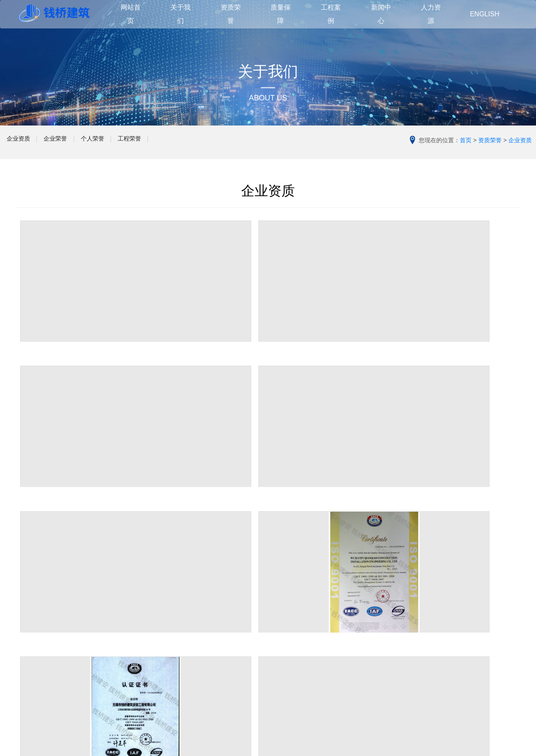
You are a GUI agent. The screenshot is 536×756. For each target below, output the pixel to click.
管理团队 (290, 615)
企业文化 (28, 641)
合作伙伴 (28, 653)
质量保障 (291, 599)
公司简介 (28, 615)
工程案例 (204, 599)
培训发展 (377, 677)
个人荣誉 (130, 142)
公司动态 (377, 615)
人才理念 (377, 664)
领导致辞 (28, 628)
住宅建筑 (202, 615)
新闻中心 (379, 599)
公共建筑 (202, 628)
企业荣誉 (78, 142)
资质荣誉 (490, 140)
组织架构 (28, 666)
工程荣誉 (182, 142)
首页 (466, 140)
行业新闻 (377, 628)
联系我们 (28, 678)
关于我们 (29, 599)
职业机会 (377, 689)
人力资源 (379, 647)
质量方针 (290, 628)
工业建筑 (202, 641)
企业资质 (26, 142)
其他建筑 (202, 653)
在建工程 (202, 666)
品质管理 (290, 641)
